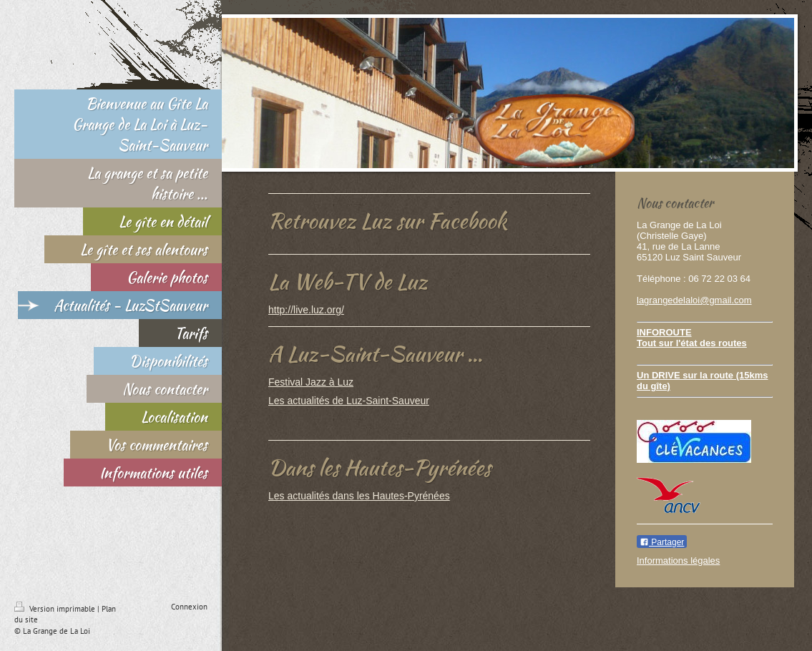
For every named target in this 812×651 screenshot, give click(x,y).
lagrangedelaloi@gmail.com (694, 300)
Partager (662, 542)
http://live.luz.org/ (306, 310)
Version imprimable (56, 609)
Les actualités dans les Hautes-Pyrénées (359, 496)
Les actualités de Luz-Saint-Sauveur (349, 401)
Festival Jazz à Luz (311, 382)
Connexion (189, 607)
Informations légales (678, 561)
